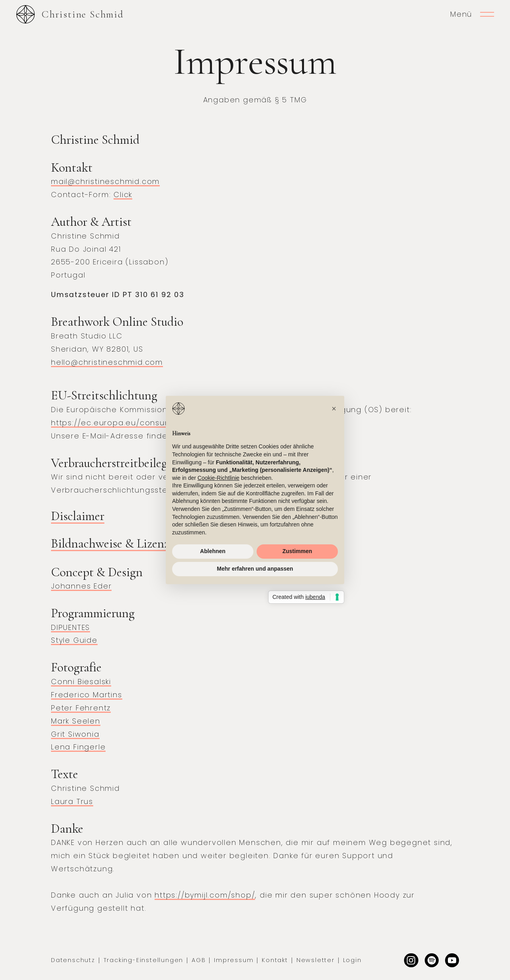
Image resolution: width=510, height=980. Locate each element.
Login (352, 960)
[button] (334, 409)
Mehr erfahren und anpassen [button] (255, 569)
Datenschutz (73, 960)
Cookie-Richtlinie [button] (219, 478)
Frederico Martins (87, 695)
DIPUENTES (71, 627)
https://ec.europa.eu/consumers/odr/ (129, 423)
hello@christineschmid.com (107, 362)
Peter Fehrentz (81, 708)
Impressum (234, 960)
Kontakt (275, 960)
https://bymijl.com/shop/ (205, 895)
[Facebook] (452, 960)
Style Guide (74, 640)
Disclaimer (78, 516)
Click (123, 195)
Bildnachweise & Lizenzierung (126, 543)
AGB (199, 960)
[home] (70, 14)
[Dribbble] (432, 960)
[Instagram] (411, 960)
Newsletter (316, 960)
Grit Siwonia (75, 734)
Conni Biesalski (81, 682)
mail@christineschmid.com (105, 181)
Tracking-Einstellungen (144, 960)
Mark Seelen (76, 721)
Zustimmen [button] (297, 551)
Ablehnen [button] (213, 551)
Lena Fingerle (78, 747)
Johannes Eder (81, 586)
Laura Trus (72, 801)
